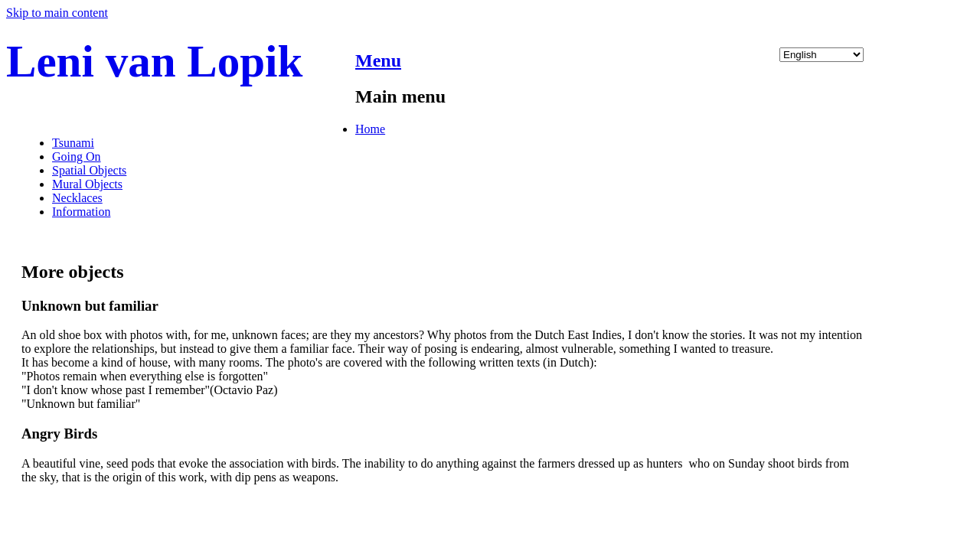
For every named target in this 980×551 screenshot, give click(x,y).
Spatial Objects (89, 170)
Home (370, 129)
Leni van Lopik (154, 61)
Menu (378, 60)
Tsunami (73, 143)
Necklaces (77, 198)
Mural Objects (87, 184)
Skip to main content (57, 13)
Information (81, 212)
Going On (77, 156)
